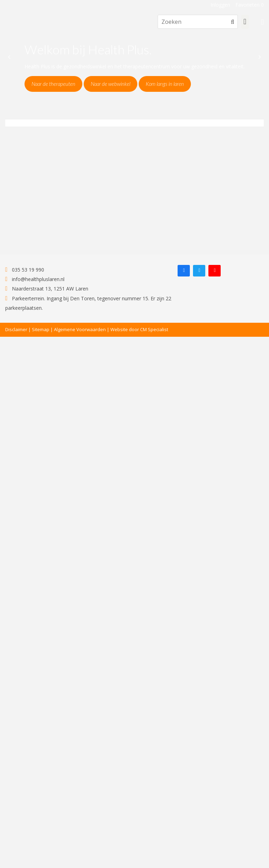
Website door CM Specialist (139, 329)
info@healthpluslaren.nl (35, 279)
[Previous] (10, 57)
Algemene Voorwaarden (80, 329)
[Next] (259, 57)
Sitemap (41, 329)
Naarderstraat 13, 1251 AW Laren (47, 289)
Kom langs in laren (165, 84)
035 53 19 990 (25, 270)
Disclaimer (16, 329)
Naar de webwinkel (111, 84)
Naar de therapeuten (53, 84)
